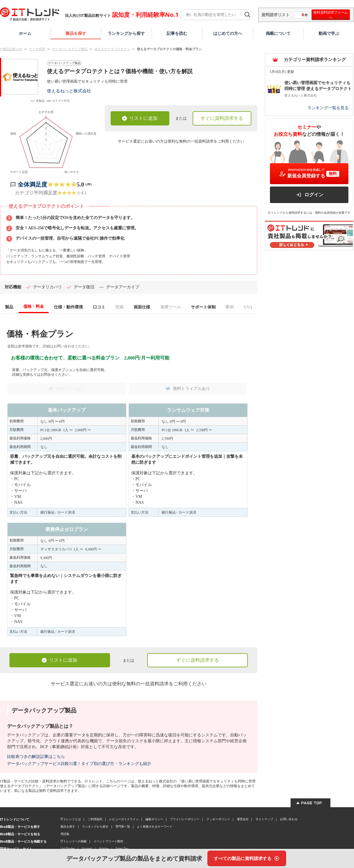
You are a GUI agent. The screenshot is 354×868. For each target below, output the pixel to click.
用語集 (65, 835)
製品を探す (76, 33)
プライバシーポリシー (185, 820)
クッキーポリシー (218, 820)
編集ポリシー (154, 820)
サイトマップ (264, 820)
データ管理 (37, 49)
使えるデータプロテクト (112, 49)
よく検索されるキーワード (155, 827)
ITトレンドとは (71, 820)
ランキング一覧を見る (328, 108)
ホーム (25, 33)
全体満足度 (32, 185)
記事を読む (177, 33)
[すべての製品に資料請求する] (247, 858)
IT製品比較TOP (11, 49)
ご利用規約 (95, 820)
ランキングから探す (126, 33)
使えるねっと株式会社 (69, 91)
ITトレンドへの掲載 (74, 842)
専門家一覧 (123, 827)
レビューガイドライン (124, 820)
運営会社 (243, 820)
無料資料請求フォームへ (331, 15)
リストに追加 (140, 118)
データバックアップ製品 (70, 49)
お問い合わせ (289, 820)
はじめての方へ (228, 33)
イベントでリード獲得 (108, 842)
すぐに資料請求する (222, 118)
